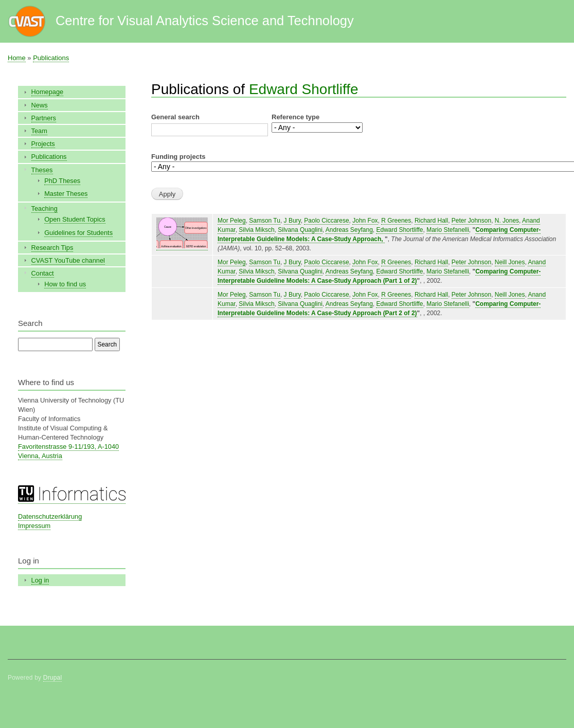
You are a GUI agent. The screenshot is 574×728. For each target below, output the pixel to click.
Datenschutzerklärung (50, 516)
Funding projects (178, 157)
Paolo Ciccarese (326, 221)
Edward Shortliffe (304, 89)
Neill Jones (510, 262)
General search (175, 117)
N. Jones (507, 221)
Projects (43, 144)
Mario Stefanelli (448, 230)
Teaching (44, 208)
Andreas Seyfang (349, 230)
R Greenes (396, 221)
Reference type (295, 117)
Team (39, 131)
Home (17, 58)
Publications (51, 58)
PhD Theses (62, 181)
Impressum (34, 526)
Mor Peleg (232, 221)
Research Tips (52, 248)
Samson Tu (265, 221)
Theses (42, 170)
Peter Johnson (471, 221)
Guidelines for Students (78, 233)
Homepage (48, 92)
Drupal (53, 678)
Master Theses (66, 194)
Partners (44, 118)
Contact (43, 273)
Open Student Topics (75, 219)
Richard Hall (431, 221)
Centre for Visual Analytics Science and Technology (205, 21)
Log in (40, 580)
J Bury (292, 221)
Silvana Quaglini (300, 230)
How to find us (65, 284)
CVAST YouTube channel (68, 260)
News (40, 105)
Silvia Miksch (256, 230)
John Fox (365, 221)
